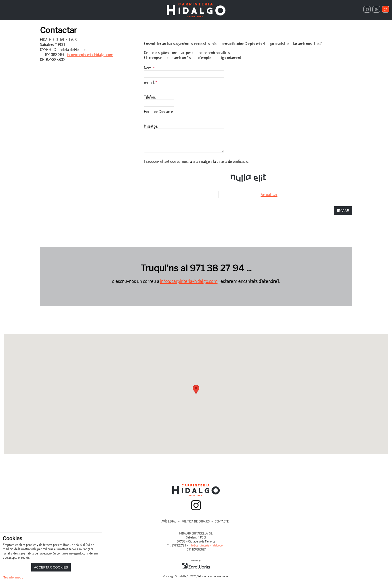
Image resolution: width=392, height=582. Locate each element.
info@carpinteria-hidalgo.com (90, 55)
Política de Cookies (195, 521)
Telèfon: (150, 97)
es (367, 9)
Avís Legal (169, 521)
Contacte (222, 521)
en (376, 9)
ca (385, 9)
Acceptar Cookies (51, 567)
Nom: (148, 68)
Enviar (343, 210)
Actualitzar (269, 195)
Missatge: (151, 126)
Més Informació (13, 577)
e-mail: (149, 82)
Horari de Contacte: (159, 112)
